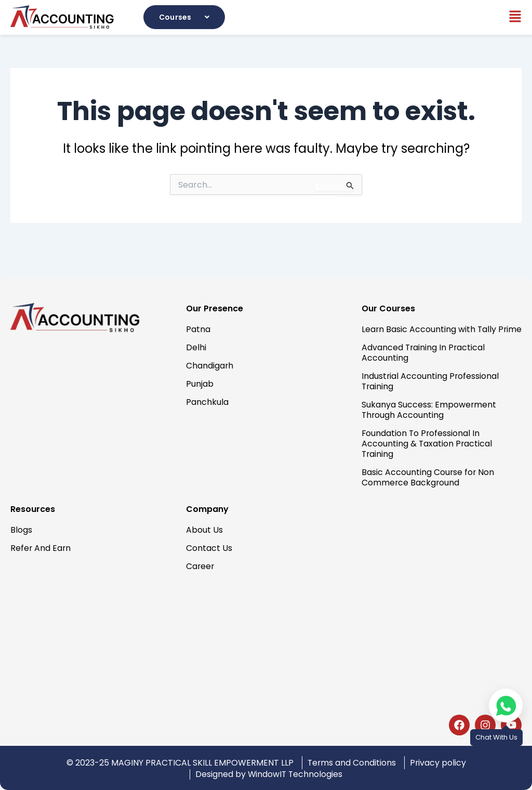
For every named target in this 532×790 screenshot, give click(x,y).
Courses (186, 17)
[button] (186, 17)
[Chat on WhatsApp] (506, 706)
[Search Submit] (334, 186)
